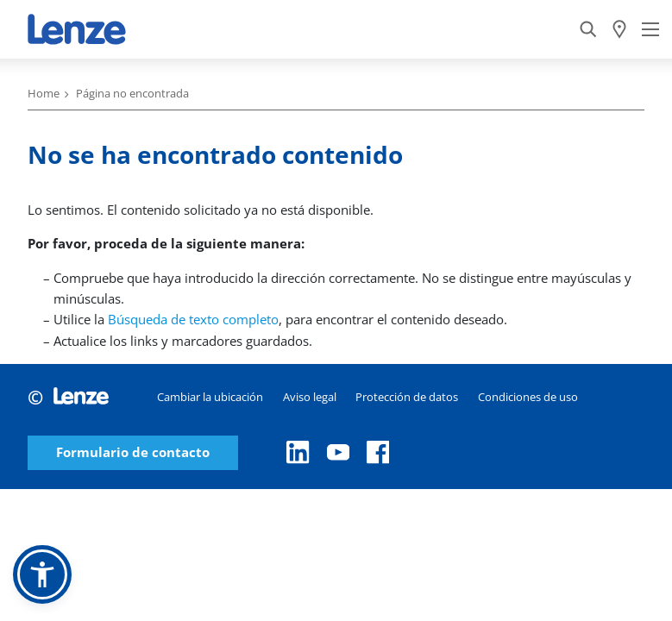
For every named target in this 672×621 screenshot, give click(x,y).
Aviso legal (310, 397)
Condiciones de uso (528, 397)
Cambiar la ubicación (210, 397)
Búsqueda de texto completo (193, 319)
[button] (42, 574)
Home (44, 93)
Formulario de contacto (133, 452)
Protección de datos (407, 397)
